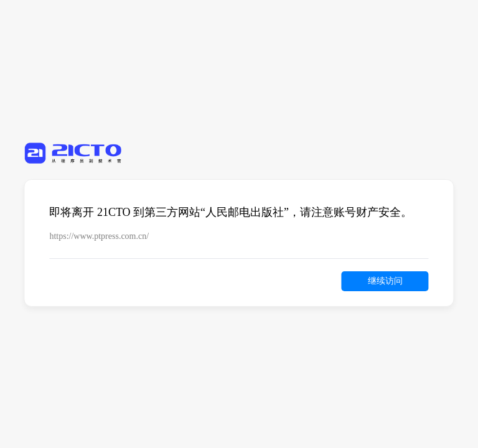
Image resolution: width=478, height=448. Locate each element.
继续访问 (385, 281)
